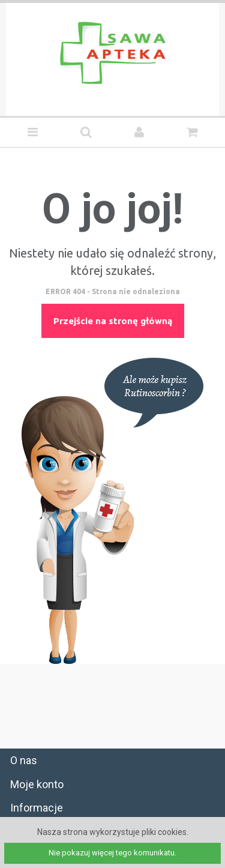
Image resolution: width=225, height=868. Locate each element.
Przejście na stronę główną (113, 321)
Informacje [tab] (37, 808)
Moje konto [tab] (37, 784)
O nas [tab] (24, 760)
